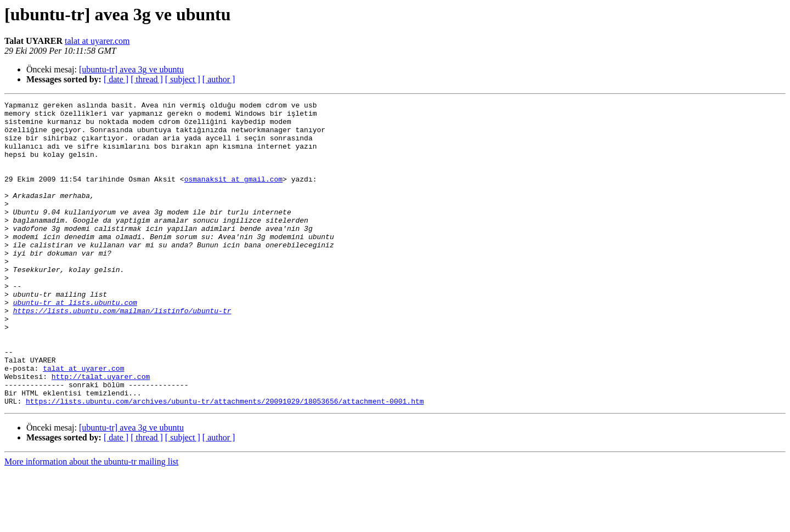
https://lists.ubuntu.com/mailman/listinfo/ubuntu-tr (122, 353)
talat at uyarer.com (97, 41)
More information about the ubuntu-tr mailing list (91, 522)
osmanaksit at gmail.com (233, 195)
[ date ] (116, 79)
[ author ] (219, 79)
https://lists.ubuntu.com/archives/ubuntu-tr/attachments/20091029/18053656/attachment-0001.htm (225, 462)
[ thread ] (147, 79)
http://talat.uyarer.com (101, 432)
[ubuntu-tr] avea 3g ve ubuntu (131, 69)
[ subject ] (183, 79)
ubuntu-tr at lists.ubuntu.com (75, 343)
